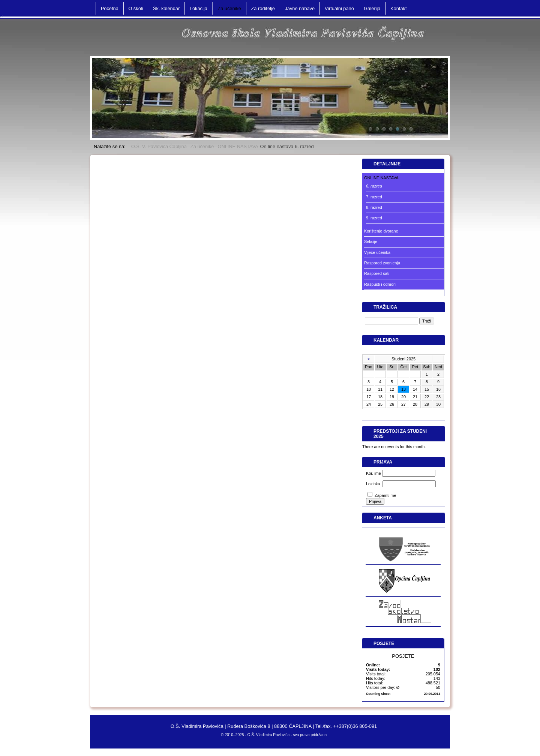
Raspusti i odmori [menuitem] (380, 284)
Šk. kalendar (166, 8)
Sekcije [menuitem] (371, 241)
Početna (110, 8)
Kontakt (398, 8)
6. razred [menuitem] (374, 186)
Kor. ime (373, 473)
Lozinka (373, 484)
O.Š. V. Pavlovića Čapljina (159, 146)
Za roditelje (263, 8)
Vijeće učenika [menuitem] (377, 252)
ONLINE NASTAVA (238, 146)
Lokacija (199, 8)
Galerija (372, 8)
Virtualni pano (339, 8)
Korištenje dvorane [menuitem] (381, 231)
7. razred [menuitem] (374, 197)
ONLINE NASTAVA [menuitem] (381, 178)
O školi (136, 8)
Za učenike (202, 146)
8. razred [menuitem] (374, 207)
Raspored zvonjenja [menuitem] (382, 263)
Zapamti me (385, 495)
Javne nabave (300, 8)
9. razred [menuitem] (374, 218)
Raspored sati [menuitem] (377, 273)
